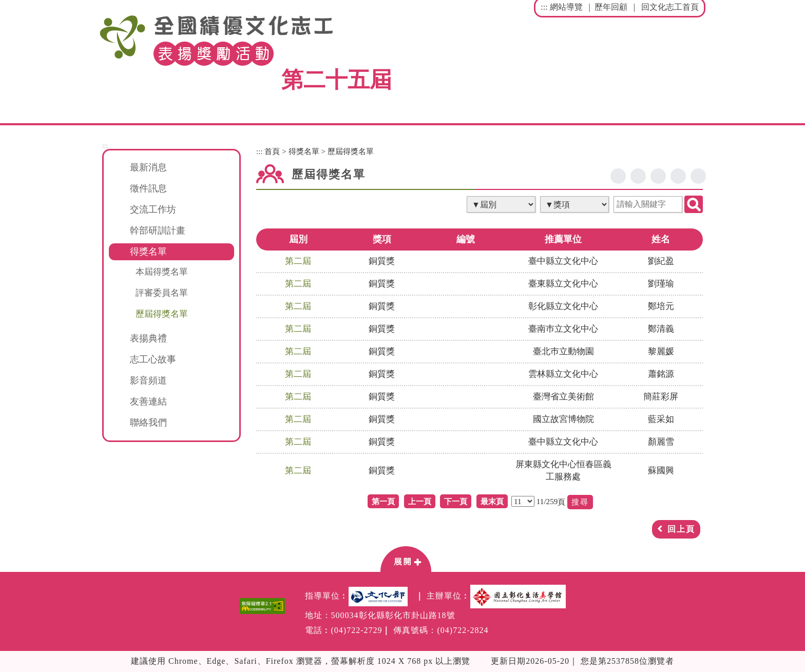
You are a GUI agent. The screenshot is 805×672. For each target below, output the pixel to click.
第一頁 (383, 501)
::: (544, 7)
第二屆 (298, 261)
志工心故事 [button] (153, 359)
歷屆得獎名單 (162, 314)
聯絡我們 (148, 423)
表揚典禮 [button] (148, 338)
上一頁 (420, 501)
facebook (618, 176)
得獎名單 (304, 151)
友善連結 (148, 401)
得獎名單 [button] (148, 252)
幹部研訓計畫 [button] (158, 231)
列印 (698, 176)
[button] (406, 559)
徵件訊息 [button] (148, 188)
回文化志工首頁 (670, 7)
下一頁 (456, 501)
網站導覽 (566, 7)
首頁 (272, 151)
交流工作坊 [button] (153, 209)
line (658, 176)
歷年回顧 (611, 7)
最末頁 (492, 501)
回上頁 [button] (681, 529)
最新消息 (148, 167)
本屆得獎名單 (162, 272)
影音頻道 (148, 380)
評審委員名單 (162, 293)
